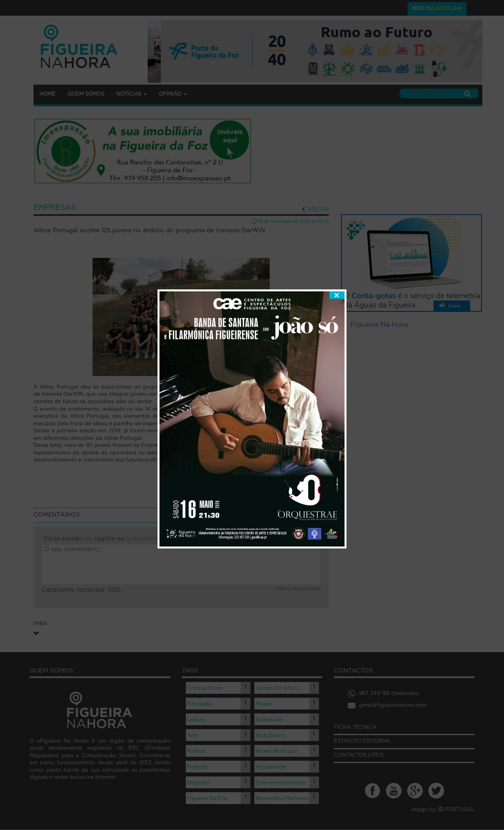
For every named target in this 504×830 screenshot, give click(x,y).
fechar (337, 264)
